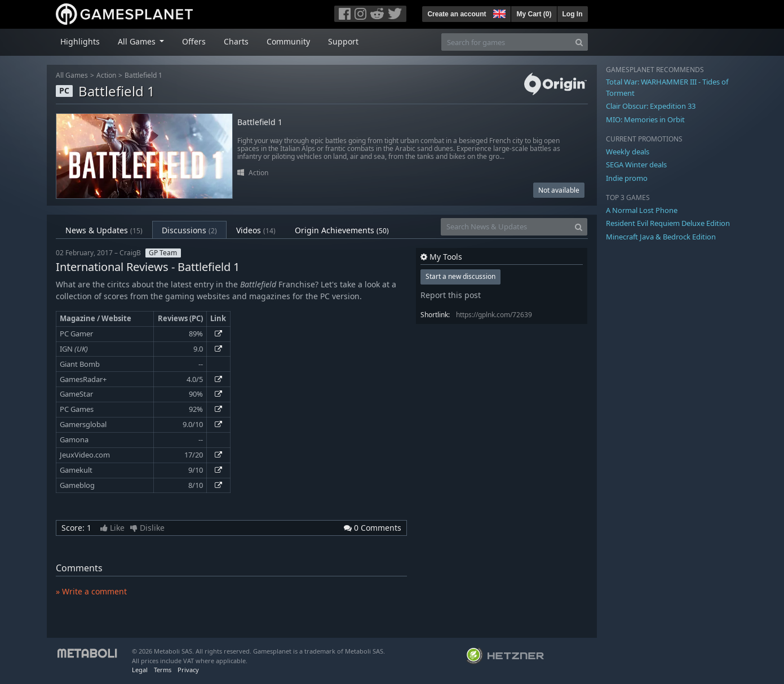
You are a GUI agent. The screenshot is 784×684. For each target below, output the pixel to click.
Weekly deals (628, 152)
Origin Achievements (342, 230)
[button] (498, 12)
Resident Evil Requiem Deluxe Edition (668, 223)
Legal (140, 670)
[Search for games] (506, 42)
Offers (194, 41)
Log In (573, 14)
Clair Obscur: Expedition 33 (651, 106)
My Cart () (534, 14)
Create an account (457, 14)
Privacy (188, 670)
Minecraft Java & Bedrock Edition (661, 237)
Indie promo (627, 178)
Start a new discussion (460, 276)
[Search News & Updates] (506, 227)
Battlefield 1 (143, 75)
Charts (236, 41)
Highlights (80, 41)
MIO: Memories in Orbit (645, 119)
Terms (163, 670)
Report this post (451, 295)
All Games (72, 75)
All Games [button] (138, 41)
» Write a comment (91, 591)
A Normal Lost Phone (642, 210)
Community (288, 41)
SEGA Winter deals (636, 165)
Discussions (189, 230)
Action (106, 75)
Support (343, 41)
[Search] (579, 42)
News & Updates (104, 230)
